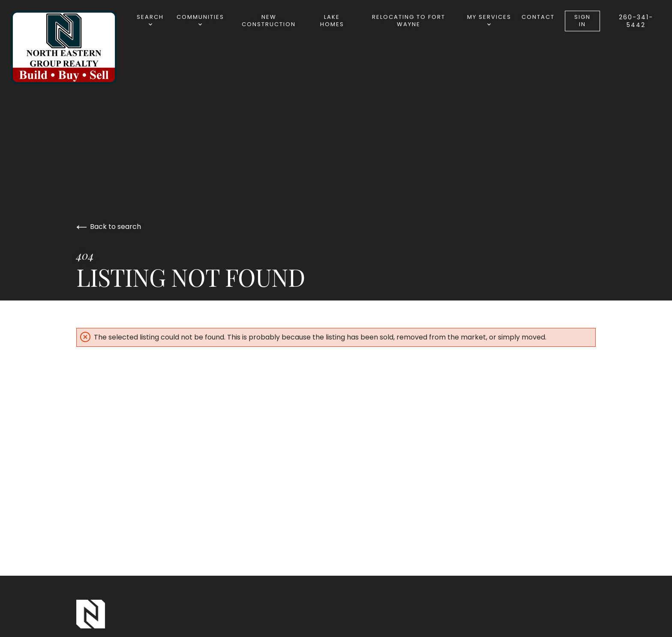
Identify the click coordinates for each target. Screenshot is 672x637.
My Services (489, 20)
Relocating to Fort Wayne (409, 21)
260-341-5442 (636, 21)
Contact (538, 17)
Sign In (582, 21)
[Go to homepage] (72, 47)
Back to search (109, 227)
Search (150, 20)
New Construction (269, 21)
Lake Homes (332, 21)
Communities (200, 20)
